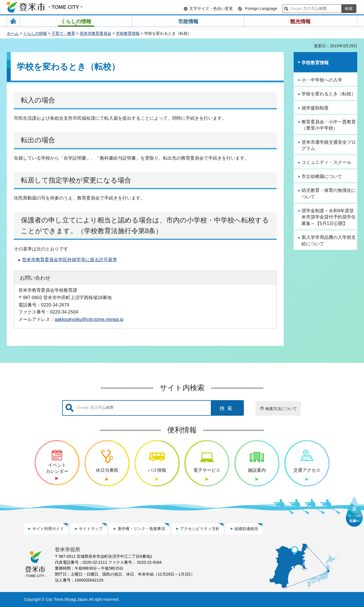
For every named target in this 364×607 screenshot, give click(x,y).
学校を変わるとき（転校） (329, 94)
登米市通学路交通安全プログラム (329, 145)
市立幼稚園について (322, 176)
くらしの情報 (35, 33)
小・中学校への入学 (322, 80)
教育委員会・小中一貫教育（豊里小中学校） (329, 125)
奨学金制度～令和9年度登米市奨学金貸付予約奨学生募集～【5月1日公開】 (329, 217)
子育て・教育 (63, 33)
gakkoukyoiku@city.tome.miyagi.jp (89, 319)
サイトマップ (91, 529)
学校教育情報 (128, 33)
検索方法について (281, 409)
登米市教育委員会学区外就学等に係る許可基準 (70, 260)
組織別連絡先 (246, 529)
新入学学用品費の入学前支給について (329, 240)
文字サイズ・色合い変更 (211, 8)
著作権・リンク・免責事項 (141, 529)
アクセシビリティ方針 (200, 529)
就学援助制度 (315, 108)
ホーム (13, 33)
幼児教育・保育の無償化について (329, 193)
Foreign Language (261, 8)
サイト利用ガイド (48, 529)
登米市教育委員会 (96, 33)
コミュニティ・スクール (326, 162)
